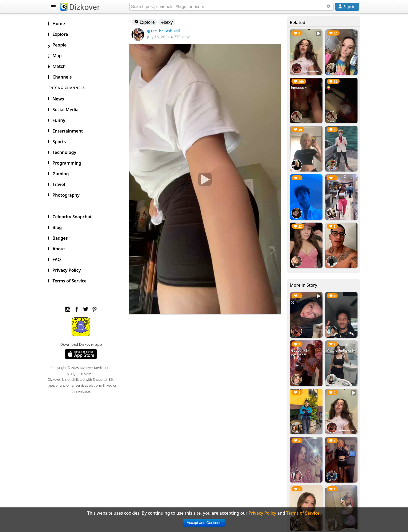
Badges (63, 237)
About (62, 248)
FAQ (59, 259)
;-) (294, 297)
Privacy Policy (69, 269)
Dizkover (80, 7)
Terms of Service (72, 280)
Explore (149, 22)
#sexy (171, 22)
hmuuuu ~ (300, 87)
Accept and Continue (204, 523)
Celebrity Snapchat (75, 216)
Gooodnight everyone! (302, 347)
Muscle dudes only (341, 345)
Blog (60, 227)
